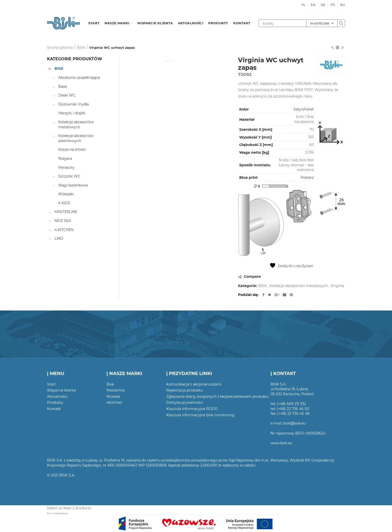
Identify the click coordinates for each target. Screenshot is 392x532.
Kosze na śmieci (72, 149)
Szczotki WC (69, 176)
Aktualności (57, 396)
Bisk (110, 384)
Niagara (65, 158)
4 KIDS (64, 203)
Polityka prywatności (185, 402)
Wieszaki (66, 194)
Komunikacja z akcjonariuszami (194, 384)
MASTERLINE (66, 212)
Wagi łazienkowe (73, 185)
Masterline (116, 390)
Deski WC (67, 95)
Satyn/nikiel (304, 109)
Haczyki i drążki (72, 113)
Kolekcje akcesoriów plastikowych (76, 138)
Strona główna (60, 47)
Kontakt (54, 409)
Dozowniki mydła (73, 104)
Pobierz (307, 177)
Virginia (337, 286)
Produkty (55, 402)
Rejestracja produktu (184, 390)
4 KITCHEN (64, 230)
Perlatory (66, 167)
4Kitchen (114, 402)
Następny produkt (342, 48)
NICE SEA (63, 221)
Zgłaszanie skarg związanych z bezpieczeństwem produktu (217, 396)
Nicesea (113, 396)
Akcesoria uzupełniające (79, 77)
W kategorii (320, 23)
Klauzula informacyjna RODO (192, 409)
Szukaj (341, 23)
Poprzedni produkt (332, 48)
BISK (81, 47)
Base (62, 86)
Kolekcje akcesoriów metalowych (299, 286)
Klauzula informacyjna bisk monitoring (200, 415)
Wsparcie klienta (61, 390)
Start (51, 384)
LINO (59, 238)
